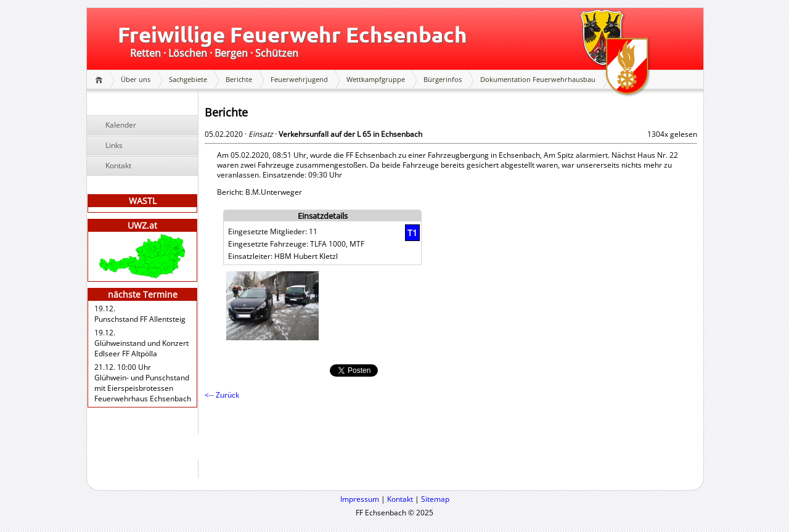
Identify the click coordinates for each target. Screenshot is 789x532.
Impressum (360, 499)
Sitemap (435, 499)
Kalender (121, 125)
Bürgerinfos (443, 79)
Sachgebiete (188, 79)
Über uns (136, 79)
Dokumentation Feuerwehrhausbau (538, 79)
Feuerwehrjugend (299, 79)
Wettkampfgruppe (376, 79)
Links (114, 145)
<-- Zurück (222, 395)
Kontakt (118, 166)
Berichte (239, 79)
